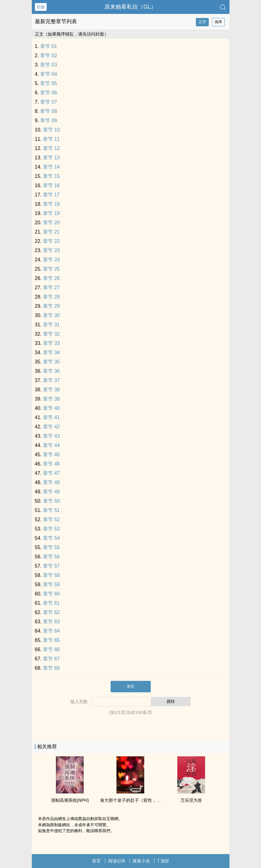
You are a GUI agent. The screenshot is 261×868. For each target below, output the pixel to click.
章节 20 (51, 223)
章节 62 (51, 612)
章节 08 (48, 111)
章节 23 (51, 250)
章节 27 (51, 288)
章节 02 (48, 56)
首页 (96, 861)
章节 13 (51, 158)
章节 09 (48, 120)
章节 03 (48, 65)
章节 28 (51, 297)
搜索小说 (141, 861)
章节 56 (51, 557)
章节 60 (51, 594)
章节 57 (51, 566)
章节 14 (51, 167)
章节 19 (51, 213)
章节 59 (51, 584)
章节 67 (51, 659)
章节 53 (51, 529)
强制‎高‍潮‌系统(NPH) (70, 800)
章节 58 (51, 575)
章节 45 (51, 455)
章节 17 (51, 195)
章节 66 (51, 649)
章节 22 (51, 241)
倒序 (218, 22)
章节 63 (51, 622)
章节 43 (51, 436)
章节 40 (51, 408)
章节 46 (51, 464)
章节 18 (51, 204)
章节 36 (51, 371)
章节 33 (51, 343)
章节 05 (48, 83)
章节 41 (51, 417)
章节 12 (51, 148)
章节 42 (51, 427)
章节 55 (51, 547)
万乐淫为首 (191, 800)
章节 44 (51, 445)
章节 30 (51, 315)
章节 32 (51, 334)
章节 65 (51, 640)
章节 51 (51, 510)
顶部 (163, 861)
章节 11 (51, 139)
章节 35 (51, 362)
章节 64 (51, 631)
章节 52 (51, 520)
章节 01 (48, 46)
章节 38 (51, 390)
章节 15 (51, 176)
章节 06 (48, 93)
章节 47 (51, 473)
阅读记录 (117, 861)
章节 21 (51, 232)
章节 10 (51, 130)
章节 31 (51, 325)
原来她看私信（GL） (130, 7)
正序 (202, 22)
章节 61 (51, 603)
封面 (41, 7)
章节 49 (51, 492)
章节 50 (51, 501)
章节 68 (51, 668)
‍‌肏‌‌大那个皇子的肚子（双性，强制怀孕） (139, 800)
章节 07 (48, 102)
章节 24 (51, 260)
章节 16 (51, 185)
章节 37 (51, 380)
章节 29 (51, 306)
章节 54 (51, 538)
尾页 (131, 686)
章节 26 (51, 278)
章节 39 (51, 399)
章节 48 (51, 482)
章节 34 (51, 352)
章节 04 (48, 74)
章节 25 (51, 269)
